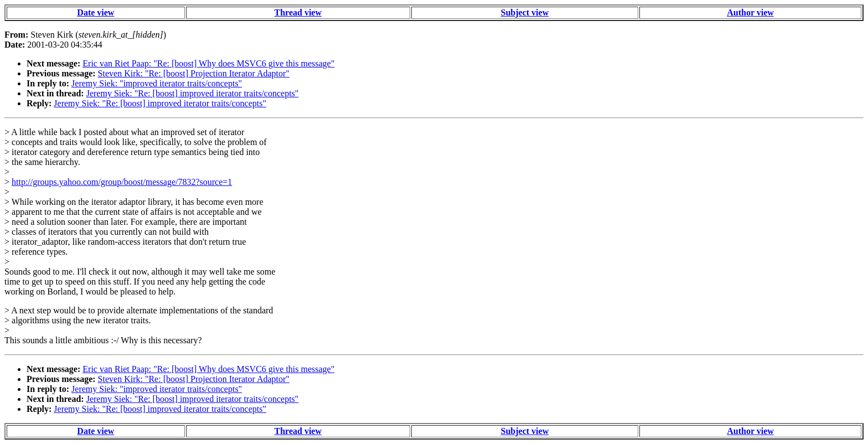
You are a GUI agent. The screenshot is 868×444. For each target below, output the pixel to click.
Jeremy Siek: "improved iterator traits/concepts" (157, 83)
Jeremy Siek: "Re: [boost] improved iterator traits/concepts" (193, 93)
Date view (95, 12)
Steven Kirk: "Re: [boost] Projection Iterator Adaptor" (194, 73)
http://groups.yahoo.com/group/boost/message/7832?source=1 (122, 182)
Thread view (298, 12)
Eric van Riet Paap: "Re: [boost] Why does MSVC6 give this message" (208, 63)
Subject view (525, 12)
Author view (750, 12)
